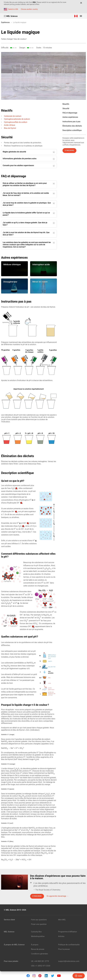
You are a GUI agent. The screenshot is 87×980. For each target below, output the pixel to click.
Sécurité (66, 108)
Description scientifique (72, 130)
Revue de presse (38, 949)
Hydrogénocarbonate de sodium (17, 119)
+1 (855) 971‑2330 (43, 966)
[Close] (81, 3)
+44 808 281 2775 (42, 961)
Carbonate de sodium (13, 116)
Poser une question (39, 924)
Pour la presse (64, 949)
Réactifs (66, 104)
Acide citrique (10, 125)
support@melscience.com (69, 961)
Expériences (5, 22)
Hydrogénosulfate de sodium (16, 122)
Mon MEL (62, 920)
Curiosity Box (36, 932)
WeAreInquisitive (38, 936)
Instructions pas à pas (71, 122)
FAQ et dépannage (70, 113)
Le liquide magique (20, 22)
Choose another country (29, 9)
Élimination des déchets (72, 126)
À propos (35, 945)
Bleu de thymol (10, 128)
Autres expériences (70, 117)
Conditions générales (40, 954)
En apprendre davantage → (58, 896)
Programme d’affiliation (68, 932)
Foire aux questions (39, 920)
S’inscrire (69, 150)
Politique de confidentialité (69, 945)
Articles (61, 936)
